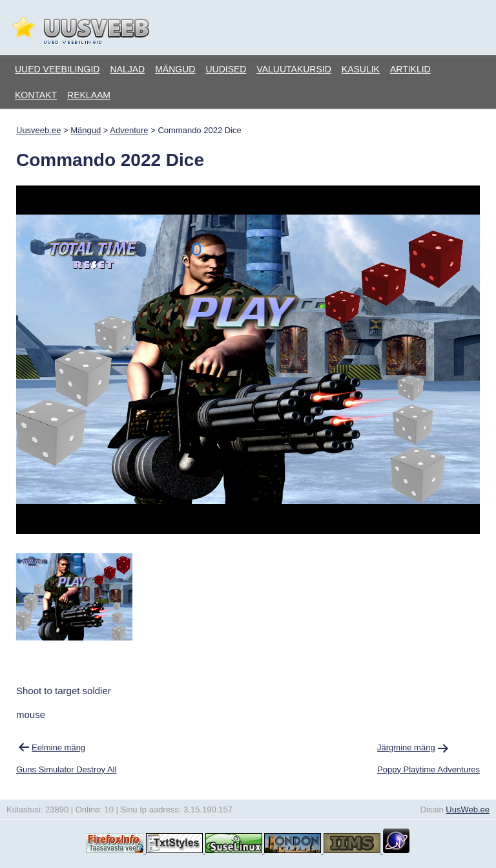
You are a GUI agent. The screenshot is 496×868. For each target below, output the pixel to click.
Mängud (175, 69)
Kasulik (361, 69)
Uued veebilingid (57, 69)
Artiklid (410, 69)
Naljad (127, 69)
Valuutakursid (294, 69)
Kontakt (36, 95)
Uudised (226, 69)
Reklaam (89, 95)
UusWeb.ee (468, 810)
